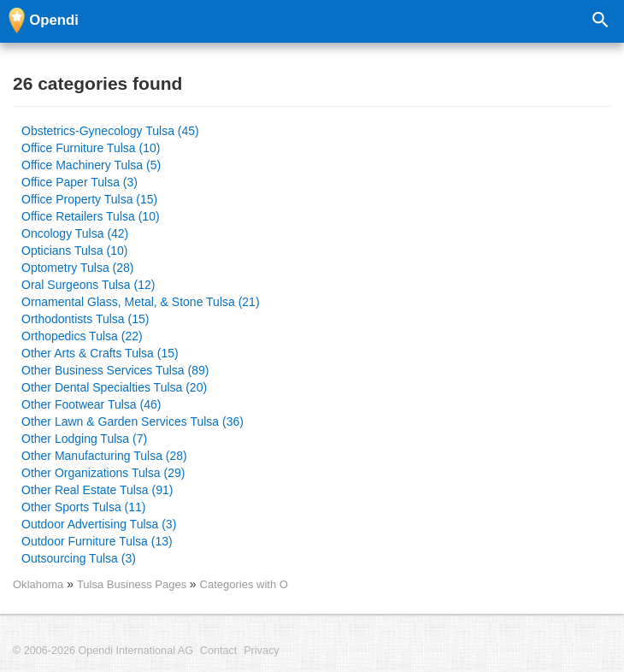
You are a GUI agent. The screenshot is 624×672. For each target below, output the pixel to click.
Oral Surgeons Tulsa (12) (88, 285)
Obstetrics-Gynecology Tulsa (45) (110, 131)
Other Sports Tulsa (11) (84, 507)
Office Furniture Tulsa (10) (91, 148)
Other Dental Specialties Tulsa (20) (114, 387)
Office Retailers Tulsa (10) (91, 216)
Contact (218, 651)
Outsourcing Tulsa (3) (79, 558)
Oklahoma (38, 584)
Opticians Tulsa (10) (75, 251)
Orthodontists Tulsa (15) (85, 319)
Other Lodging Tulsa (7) (84, 439)
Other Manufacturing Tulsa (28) (104, 456)
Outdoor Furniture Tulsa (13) (97, 541)
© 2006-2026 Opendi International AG (103, 651)
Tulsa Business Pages (133, 584)
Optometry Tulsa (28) (78, 268)
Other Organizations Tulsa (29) (103, 473)
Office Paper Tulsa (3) (79, 182)
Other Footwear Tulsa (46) (91, 404)
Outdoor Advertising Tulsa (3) (99, 524)
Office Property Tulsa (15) (89, 199)
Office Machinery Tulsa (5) (91, 165)
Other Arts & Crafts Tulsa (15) (100, 353)
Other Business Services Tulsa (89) (115, 370)
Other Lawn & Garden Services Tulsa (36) (132, 421)
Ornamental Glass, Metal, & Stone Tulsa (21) (141, 302)
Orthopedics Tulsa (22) (82, 336)
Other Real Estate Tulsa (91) (97, 490)
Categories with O (244, 584)
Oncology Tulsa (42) (75, 233)
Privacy (261, 651)
